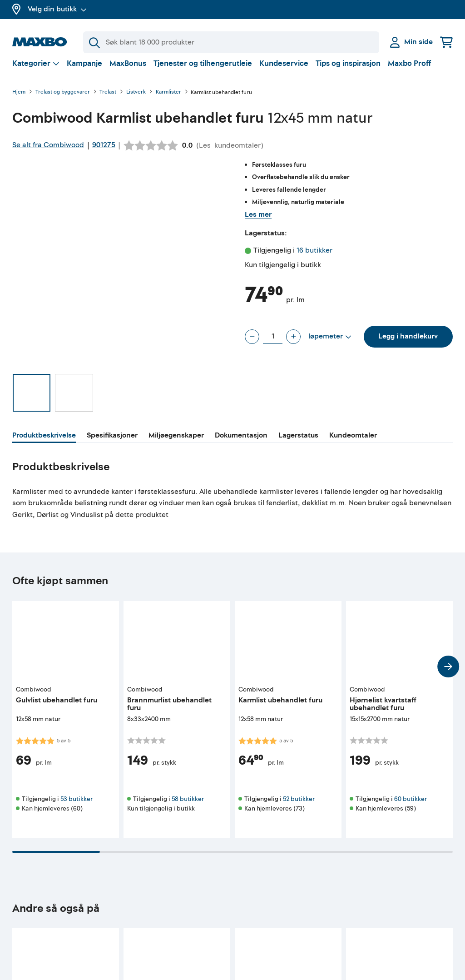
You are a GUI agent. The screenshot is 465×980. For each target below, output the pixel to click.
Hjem (19, 100)
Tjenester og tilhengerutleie (203, 71)
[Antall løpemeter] (273, 344)
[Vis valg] (36, 71)
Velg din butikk (57, 9)
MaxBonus (128, 71)
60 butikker (411, 806)
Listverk (136, 100)
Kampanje (84, 71)
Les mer (258, 222)
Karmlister (168, 100)
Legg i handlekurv (408, 343)
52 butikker (299, 806)
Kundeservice (284, 71)
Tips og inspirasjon (348, 71)
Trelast (108, 100)
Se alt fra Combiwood (48, 152)
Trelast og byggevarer (63, 100)
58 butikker (188, 806)
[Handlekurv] (446, 42)
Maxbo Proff (409, 71)
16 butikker (314, 258)
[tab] (44, 444)
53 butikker (77, 806)
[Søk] (231, 42)
